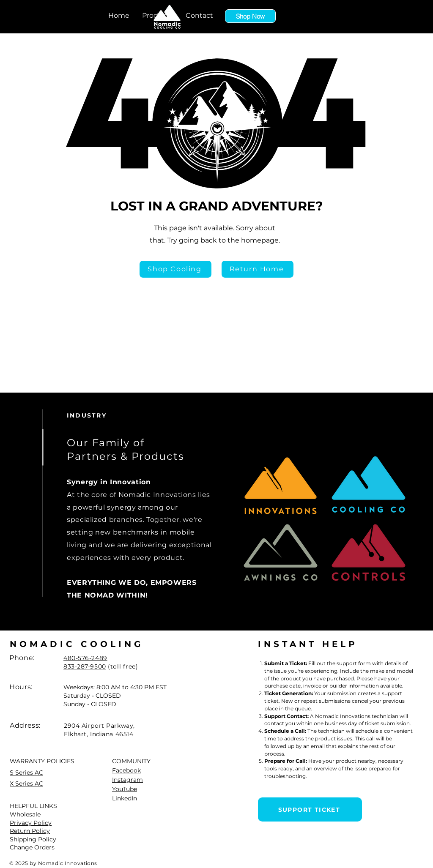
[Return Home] (258, 269)
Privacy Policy (31, 823)
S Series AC (26, 772)
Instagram (127, 780)
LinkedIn (125, 798)
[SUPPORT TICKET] (310, 809)
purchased (340, 678)
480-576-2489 (85, 658)
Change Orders (32, 847)
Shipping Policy (33, 839)
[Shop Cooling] (175, 269)
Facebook (126, 770)
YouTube (125, 789)
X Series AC (26, 783)
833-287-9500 (85, 666)
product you (296, 678)
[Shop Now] (250, 16)
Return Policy (30, 831)
